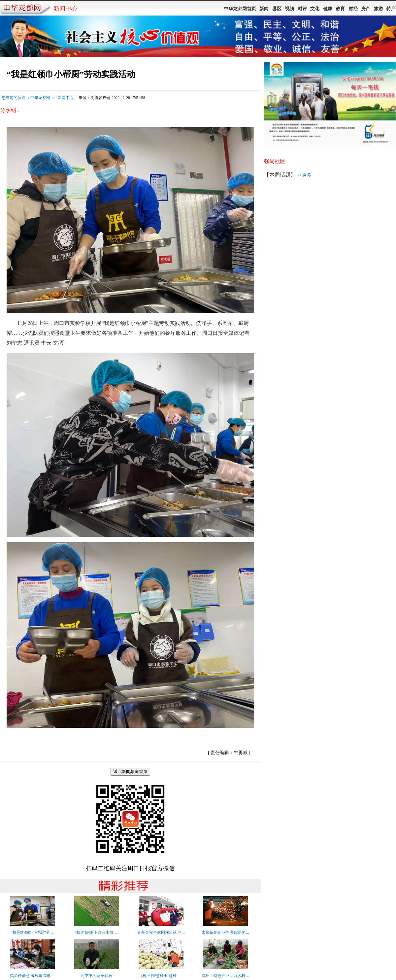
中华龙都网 (40, 98)
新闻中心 (66, 98)
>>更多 (304, 175)
